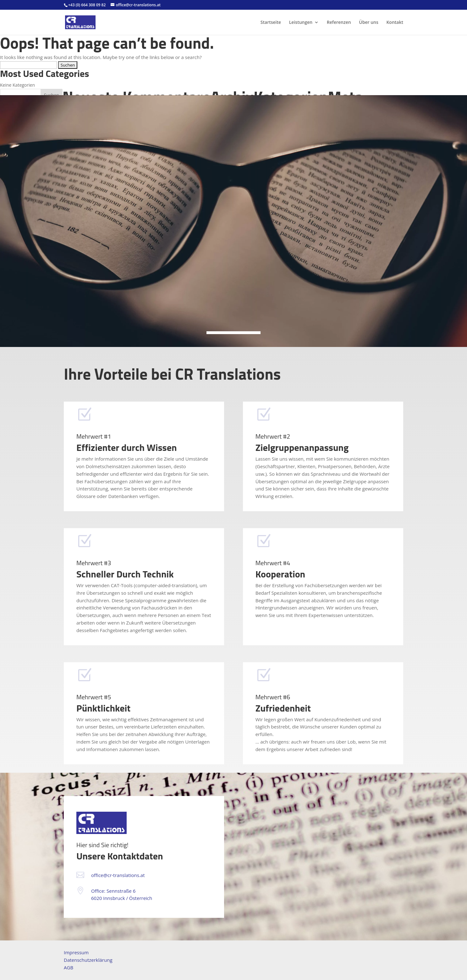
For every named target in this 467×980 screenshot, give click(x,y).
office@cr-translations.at (118, 875)
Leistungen (301, 23)
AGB (69, 967)
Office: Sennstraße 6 (113, 891)
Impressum (76, 952)
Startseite (271, 23)
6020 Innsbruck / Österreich (122, 898)
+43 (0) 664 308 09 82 (87, 5)
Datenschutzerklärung (88, 960)
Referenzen (339, 23)
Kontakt (395, 23)
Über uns (368, 23)
